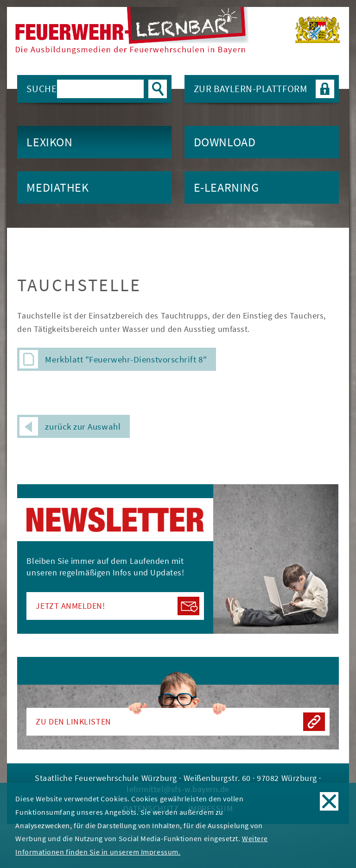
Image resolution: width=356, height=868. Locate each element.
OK (329, 801)
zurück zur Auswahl (70, 426)
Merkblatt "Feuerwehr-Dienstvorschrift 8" (126, 359)
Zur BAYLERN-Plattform (264, 89)
